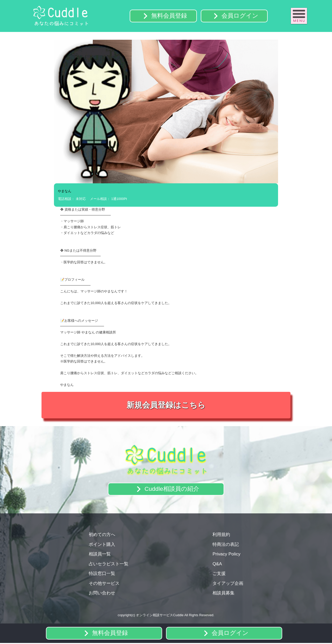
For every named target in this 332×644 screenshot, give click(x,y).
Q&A (217, 564)
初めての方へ (102, 535)
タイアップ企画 (228, 584)
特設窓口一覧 (102, 574)
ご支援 (219, 574)
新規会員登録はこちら (166, 405)
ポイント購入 (102, 545)
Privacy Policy (226, 554)
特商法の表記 (226, 545)
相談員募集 (223, 593)
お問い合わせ (102, 593)
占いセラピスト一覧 (109, 564)
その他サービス (104, 584)
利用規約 (221, 535)
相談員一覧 (100, 554)
